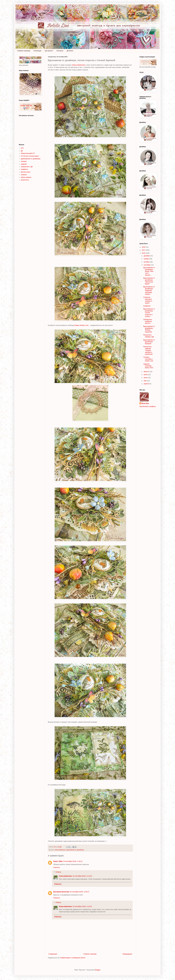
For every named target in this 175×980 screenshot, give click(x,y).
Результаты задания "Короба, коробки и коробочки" (148, 350)
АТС (22, 148)
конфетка (24, 169)
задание (24, 164)
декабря (147, 256)
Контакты (60, 51)
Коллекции (37, 51)
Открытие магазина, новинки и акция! (148, 300)
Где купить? (49, 51)
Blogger (98, 970)
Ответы (58, 872)
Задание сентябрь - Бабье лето (148, 366)
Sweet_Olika (58, 861)
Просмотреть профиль (148, 406)
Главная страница (24, 51)
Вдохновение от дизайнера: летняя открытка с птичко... (149, 313)
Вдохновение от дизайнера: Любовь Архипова (149, 329)
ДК (22, 151)
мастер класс (26, 172)
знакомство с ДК (27, 167)
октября (147, 262)
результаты (25, 180)
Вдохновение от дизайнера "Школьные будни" (149, 281)
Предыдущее (127, 954)
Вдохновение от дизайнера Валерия (149, 342)
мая (145, 381)
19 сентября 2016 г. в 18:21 (73, 861)
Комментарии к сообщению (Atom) (73, 958)
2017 (144, 250)
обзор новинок (26, 177)
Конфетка (147, 306)
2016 (144, 253)
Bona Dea (145, 403)
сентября (147, 265)
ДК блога (70, 51)
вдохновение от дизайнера (75, 850)
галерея (24, 161)
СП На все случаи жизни (30, 156)
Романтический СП (28, 153)
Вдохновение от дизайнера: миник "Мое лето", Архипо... (149, 271)
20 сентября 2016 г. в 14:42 (82, 876)
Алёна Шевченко (79, 65)
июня (146, 378)
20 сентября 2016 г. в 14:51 (82, 906)
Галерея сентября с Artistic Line (148, 359)
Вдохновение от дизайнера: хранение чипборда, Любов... (149, 290)
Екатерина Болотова (61, 892)
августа (147, 372)
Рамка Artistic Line (82, 325)
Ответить (57, 867)
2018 (144, 247)
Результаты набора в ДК (149, 336)
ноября (146, 259)
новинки (24, 175)
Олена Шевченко (65, 876)
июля (146, 375)
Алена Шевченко (60, 850)
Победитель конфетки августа (148, 321)
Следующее (53, 954)
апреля (146, 384)
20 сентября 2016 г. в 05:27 (80, 892)
